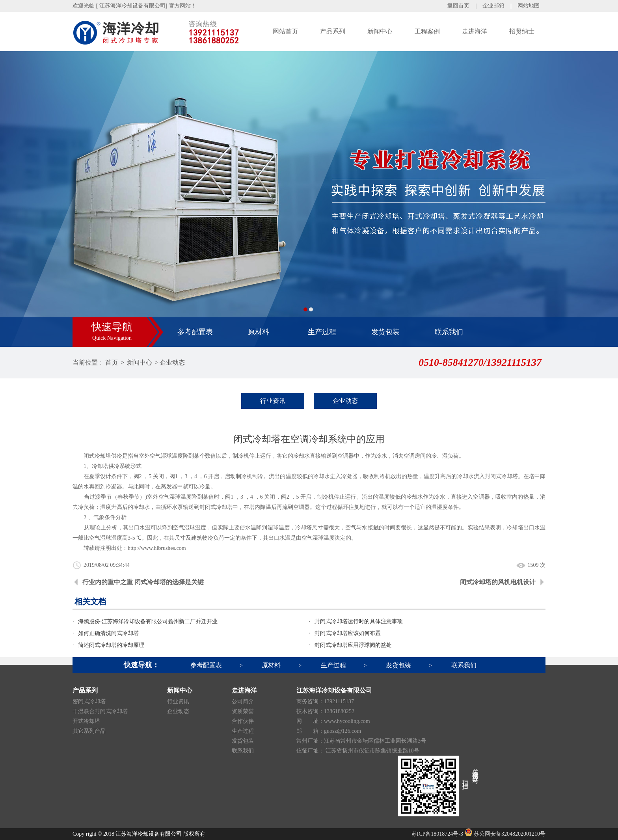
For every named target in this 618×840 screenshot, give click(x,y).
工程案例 (427, 31)
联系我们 (449, 332)
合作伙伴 (243, 721)
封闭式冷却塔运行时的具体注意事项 (359, 621)
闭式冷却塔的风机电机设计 (498, 582)
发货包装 (385, 332)
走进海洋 (475, 31)
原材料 (259, 332)
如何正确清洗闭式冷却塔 (108, 633)
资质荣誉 (243, 711)
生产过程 (322, 332)
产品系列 (333, 31)
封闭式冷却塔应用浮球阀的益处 (353, 645)
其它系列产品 (89, 731)
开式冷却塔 (86, 721)
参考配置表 (195, 332)
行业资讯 (273, 401)
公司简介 (243, 701)
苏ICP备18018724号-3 (437, 834)
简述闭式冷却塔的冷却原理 (111, 645)
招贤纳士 (522, 31)
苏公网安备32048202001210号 (505, 834)
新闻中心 (380, 31)
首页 (112, 362)
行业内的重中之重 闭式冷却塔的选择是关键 (143, 582)
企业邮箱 (493, 6)
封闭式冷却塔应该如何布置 (348, 633)
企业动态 (172, 362)
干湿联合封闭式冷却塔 (100, 711)
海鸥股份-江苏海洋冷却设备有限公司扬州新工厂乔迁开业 (148, 621)
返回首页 (458, 6)
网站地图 (529, 6)
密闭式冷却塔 (89, 701)
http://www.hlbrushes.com (157, 548)
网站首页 (285, 31)
